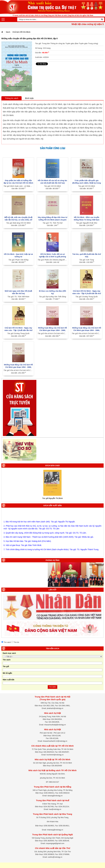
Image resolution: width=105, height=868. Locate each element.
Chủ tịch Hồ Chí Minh (21, 32)
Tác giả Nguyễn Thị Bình (53, 498)
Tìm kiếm (52, 687)
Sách (8, 32)
